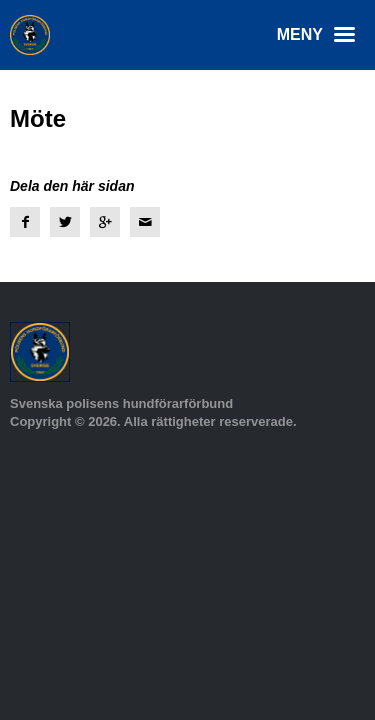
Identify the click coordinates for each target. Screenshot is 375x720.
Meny (321, 35)
